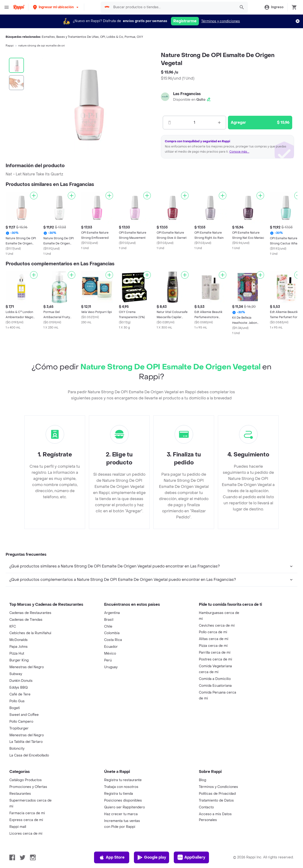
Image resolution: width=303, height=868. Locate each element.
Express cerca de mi (26, 820)
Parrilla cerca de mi (215, 653)
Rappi (10, 46)
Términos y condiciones (221, 21)
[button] (56, 7)
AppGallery (191, 857)
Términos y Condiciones (218, 787)
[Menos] (170, 123)
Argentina (112, 613)
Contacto (206, 807)
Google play (152, 857)
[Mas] (219, 123)
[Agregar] (34, 196)
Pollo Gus (17, 701)
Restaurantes (20, 794)
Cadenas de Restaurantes (30, 613)
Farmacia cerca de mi (27, 813)
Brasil (109, 620)
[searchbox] (173, 7)
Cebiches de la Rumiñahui (30, 633)
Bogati (15, 708)
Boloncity (17, 749)
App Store (112, 857)
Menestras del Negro (27, 667)
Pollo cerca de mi (213, 632)
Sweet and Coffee (24, 715)
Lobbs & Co (115, 37)
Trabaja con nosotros (121, 787)
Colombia (112, 633)
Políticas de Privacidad (217, 794)
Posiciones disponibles (123, 800)
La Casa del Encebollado (29, 755)
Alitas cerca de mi (214, 639)
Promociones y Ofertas (28, 787)
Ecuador (111, 647)
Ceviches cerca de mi (217, 626)
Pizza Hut (17, 654)
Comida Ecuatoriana (215, 686)
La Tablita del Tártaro (26, 742)
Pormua (130, 37)
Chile (108, 627)
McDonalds (19, 640)
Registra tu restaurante (123, 780)
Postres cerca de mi (216, 659)
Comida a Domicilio (215, 679)
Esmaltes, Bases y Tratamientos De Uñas (70, 37)
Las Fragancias (187, 94)
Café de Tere (20, 694)
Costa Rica (113, 640)
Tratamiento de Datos (216, 800)
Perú (108, 660)
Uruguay (111, 667)
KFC (13, 627)
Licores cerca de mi (26, 834)
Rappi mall (18, 827)
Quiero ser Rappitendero (125, 807)
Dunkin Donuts (21, 681)
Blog (203, 780)
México (110, 654)
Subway (16, 674)
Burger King (19, 660)
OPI (103, 37)
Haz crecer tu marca (121, 814)
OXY (140, 37)
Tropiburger (19, 728)
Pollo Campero (21, 722)
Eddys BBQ (19, 688)
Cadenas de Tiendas (26, 620)
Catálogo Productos (26, 780)
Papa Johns (19, 647)
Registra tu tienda (119, 794)
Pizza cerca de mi (213, 646)
